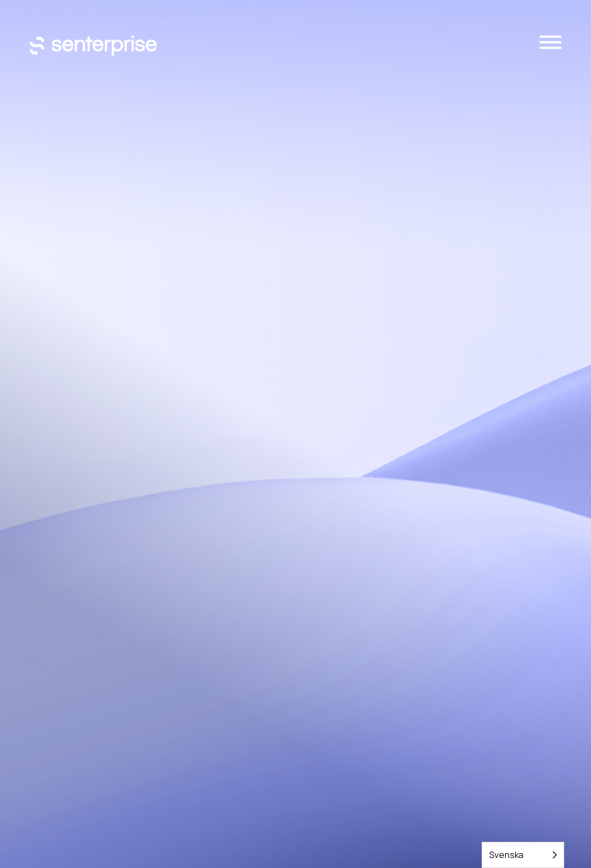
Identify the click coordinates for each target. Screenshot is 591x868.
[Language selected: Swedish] (523, 855)
